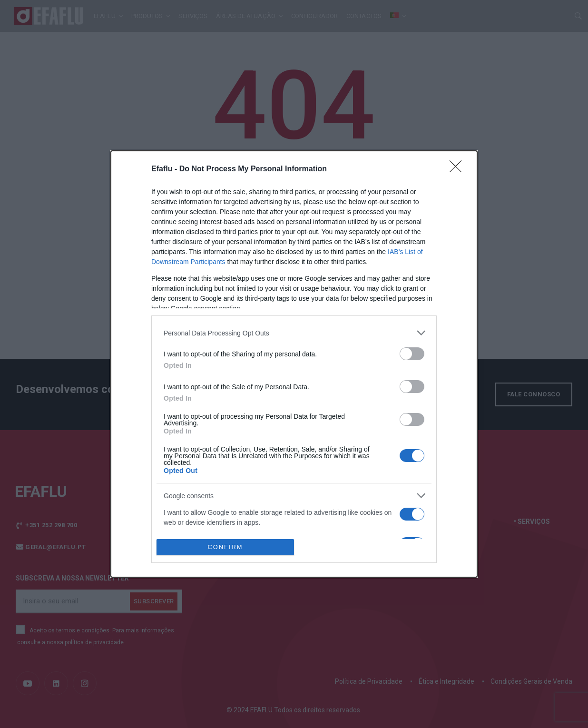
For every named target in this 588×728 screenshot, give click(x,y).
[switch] (412, 354)
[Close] (459, 169)
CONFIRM (225, 547)
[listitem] (294, 333)
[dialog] (294, 364)
